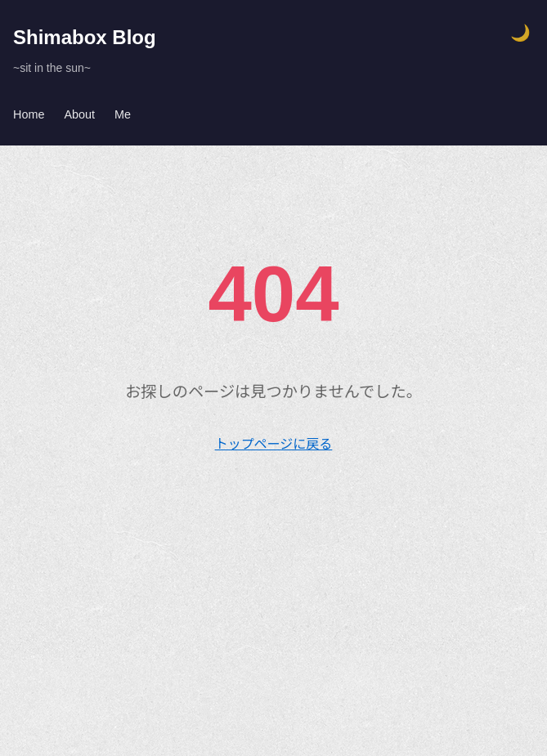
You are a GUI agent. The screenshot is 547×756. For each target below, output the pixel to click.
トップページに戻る (274, 444)
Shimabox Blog (85, 37)
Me (123, 114)
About (79, 114)
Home (29, 114)
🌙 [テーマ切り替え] (520, 33)
